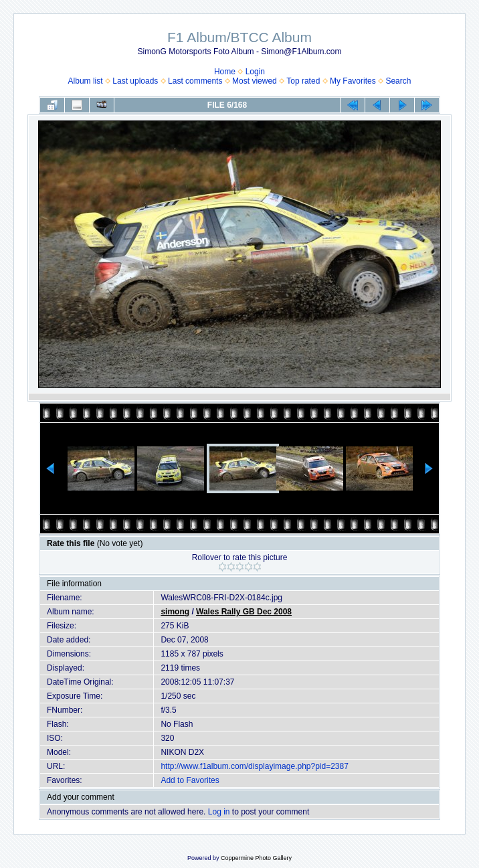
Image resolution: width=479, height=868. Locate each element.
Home (225, 72)
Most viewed (255, 81)
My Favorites (353, 81)
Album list (86, 81)
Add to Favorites (190, 780)
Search (398, 81)
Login (255, 72)
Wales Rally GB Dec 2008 (244, 612)
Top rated (303, 81)
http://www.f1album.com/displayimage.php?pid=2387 (255, 766)
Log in (219, 812)
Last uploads (135, 81)
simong (175, 612)
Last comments (195, 81)
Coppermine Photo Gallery (256, 858)
